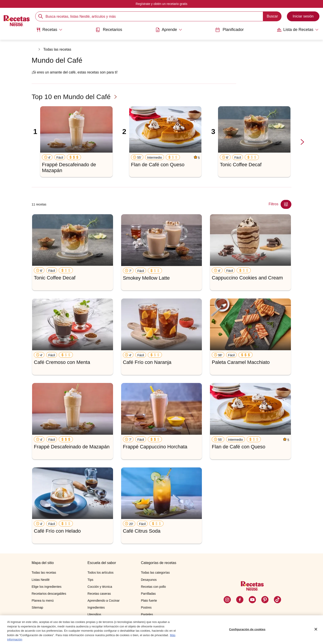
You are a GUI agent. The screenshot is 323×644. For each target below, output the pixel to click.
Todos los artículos (100, 573)
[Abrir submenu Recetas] (49, 30)
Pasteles (147, 614)
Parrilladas (148, 594)
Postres (146, 607)
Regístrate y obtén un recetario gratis (161, 4)
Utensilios (94, 614)
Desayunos (149, 580)
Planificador (229, 30)
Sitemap (37, 607)
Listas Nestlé (41, 580)
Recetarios (109, 30)
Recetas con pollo (153, 587)
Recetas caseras (99, 594)
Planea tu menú (43, 601)
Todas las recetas (57, 49)
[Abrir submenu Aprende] (169, 30)
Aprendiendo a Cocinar (104, 601)
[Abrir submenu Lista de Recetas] (298, 30)
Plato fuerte (149, 601)
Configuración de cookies (247, 629)
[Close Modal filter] (286, 204)
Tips (90, 580)
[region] (161, 630)
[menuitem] (49, 31)
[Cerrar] (316, 629)
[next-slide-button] (302, 142)
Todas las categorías (155, 573)
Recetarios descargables (49, 594)
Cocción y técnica (100, 587)
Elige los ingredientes (47, 587)
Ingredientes (96, 607)
